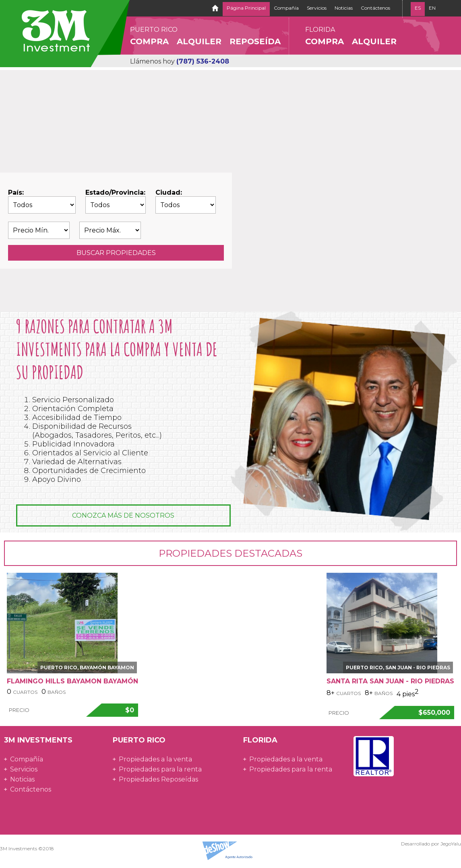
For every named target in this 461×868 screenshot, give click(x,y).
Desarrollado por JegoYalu (431, 844)
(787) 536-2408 (203, 61)
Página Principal (246, 8)
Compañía (286, 8)
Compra (149, 41)
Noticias (344, 8)
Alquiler (199, 41)
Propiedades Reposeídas (158, 779)
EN (432, 8)
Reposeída (255, 41)
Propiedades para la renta (160, 769)
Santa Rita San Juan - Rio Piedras (390, 681)
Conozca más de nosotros (123, 515)
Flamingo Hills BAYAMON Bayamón (72, 681)
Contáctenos (375, 8)
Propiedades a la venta (155, 759)
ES (418, 8)
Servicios (317, 8)
